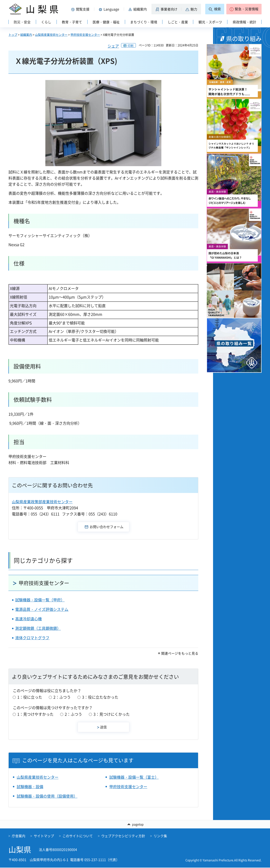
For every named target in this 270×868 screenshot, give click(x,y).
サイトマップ (44, 836)
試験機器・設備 (30, 787)
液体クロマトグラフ (32, 638)
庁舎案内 (19, 836)
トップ (13, 35)
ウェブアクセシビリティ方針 (123, 836)
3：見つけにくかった (112, 714)
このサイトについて (78, 836)
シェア (113, 46)
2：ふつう (62, 697)
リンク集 (160, 836)
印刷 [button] (131, 45)
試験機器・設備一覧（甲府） (40, 600)
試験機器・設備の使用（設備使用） (47, 796)
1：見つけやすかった (35, 714)
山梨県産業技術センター (51, 35)
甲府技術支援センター (85, 35)
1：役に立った (30, 697)
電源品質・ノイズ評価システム (42, 609)
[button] (81, 9)
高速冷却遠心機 (28, 619)
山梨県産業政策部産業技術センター (42, 502)
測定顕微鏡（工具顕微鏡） (38, 628)
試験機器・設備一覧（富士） (134, 777)
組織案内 (26, 35)
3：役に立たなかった (100, 697)
